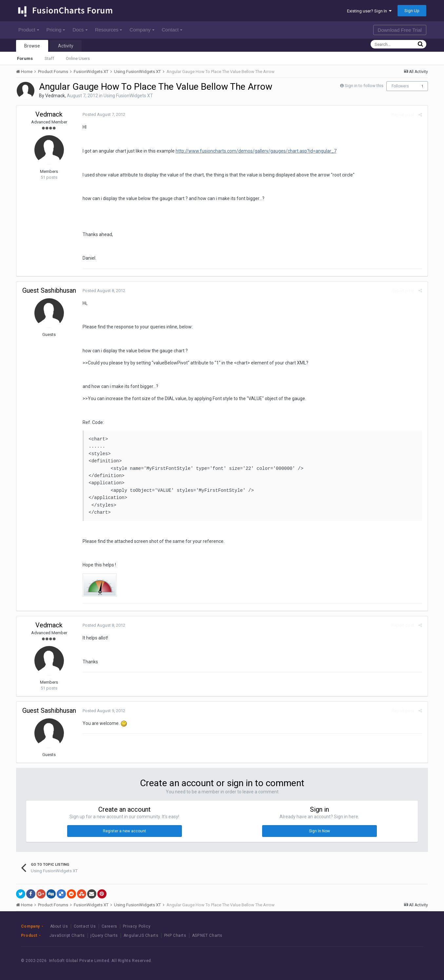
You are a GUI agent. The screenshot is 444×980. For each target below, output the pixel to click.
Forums (25, 58)
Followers (400, 86)
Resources (109, 30)
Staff (49, 58)
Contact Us (85, 926)
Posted (103, 114)
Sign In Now (319, 831)
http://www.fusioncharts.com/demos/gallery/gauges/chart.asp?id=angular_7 (255, 151)
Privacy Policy (137, 926)
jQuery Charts (104, 935)
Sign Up (412, 11)
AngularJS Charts (141, 935)
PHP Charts (175, 935)
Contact (172, 30)
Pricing (56, 30)
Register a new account (125, 831)
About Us (59, 926)
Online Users (78, 58)
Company (142, 30)
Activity (66, 46)
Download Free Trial (400, 30)
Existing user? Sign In (369, 11)
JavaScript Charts (67, 935)
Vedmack (55, 96)
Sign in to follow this (364, 86)
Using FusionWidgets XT (128, 96)
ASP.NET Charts (207, 935)
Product (29, 30)
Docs (80, 30)
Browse (32, 46)
